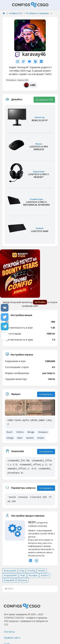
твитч (45, 575)
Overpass (43, 432)
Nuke (20, 438)
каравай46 (11, 575)
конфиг (34, 575)
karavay (23, 580)
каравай (10, 580)
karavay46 (11, 571)
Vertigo (10, 438)
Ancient (30, 438)
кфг (23, 575)
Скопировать (46, 394)
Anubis (41, 438)
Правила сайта (12, 638)
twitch (43, 571)
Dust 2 (10, 432)
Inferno (20, 432)
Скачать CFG (44, 100)
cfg (22, 571)
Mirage (31, 432)
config (32, 571)
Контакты (9, 632)
